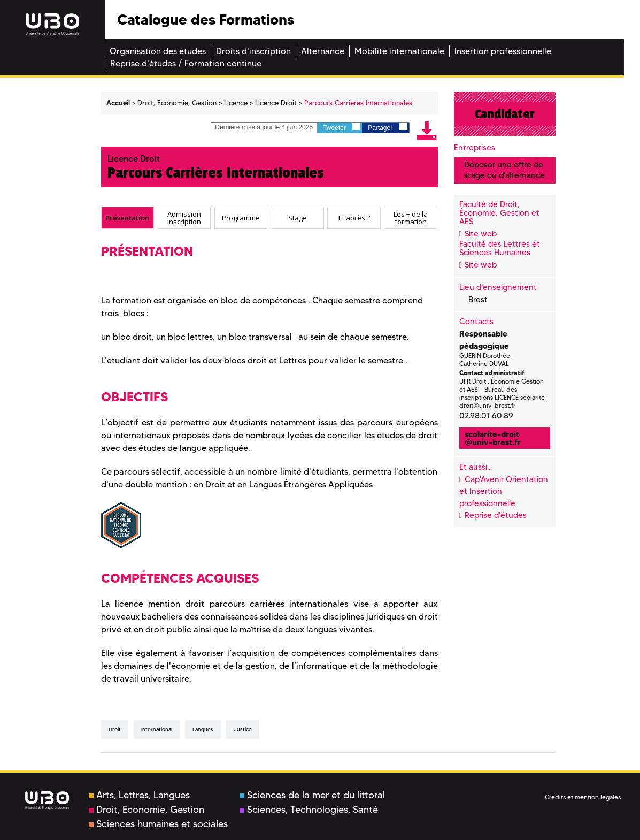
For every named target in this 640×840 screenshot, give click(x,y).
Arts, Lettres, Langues (139, 795)
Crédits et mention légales (583, 797)
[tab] (128, 218)
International (157, 730)
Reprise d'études (496, 515)
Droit (115, 730)
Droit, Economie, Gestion (146, 810)
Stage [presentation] (298, 217)
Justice (243, 730)
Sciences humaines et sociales (158, 824)
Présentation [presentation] (127, 217)
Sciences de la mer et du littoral (312, 795)
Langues (203, 730)
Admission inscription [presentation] (184, 217)
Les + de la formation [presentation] (411, 217)
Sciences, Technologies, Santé (309, 810)
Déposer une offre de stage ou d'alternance (504, 170)
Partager (387, 127)
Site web (481, 234)
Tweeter (341, 127)
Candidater (505, 114)
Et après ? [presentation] (354, 217)
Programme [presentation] (241, 217)
